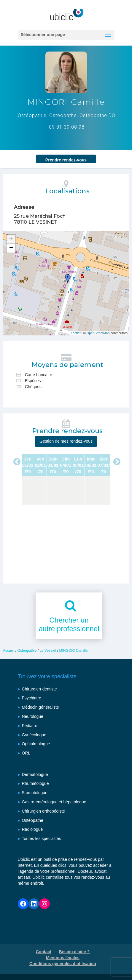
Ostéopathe (33, 820)
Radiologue (32, 829)
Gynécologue (34, 735)
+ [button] (11, 239)
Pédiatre (30, 726)
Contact (44, 952)
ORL (26, 753)
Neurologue (33, 716)
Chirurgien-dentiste (39, 689)
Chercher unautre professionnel (69, 624)
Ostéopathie (27, 651)
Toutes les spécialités (42, 839)
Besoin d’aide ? (74, 952)
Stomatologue (35, 793)
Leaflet (76, 333)
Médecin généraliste (40, 707)
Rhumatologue (35, 783)
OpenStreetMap (98, 333)
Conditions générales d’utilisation (63, 964)
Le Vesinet (48, 651)
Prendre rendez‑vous (66, 160)
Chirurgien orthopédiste (44, 811)
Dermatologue (35, 774)
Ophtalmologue (36, 744)
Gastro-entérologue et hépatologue (54, 802)
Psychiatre (32, 698)
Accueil (9, 651)
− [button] (11, 248)
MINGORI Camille (74, 651)
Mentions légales (63, 958)
